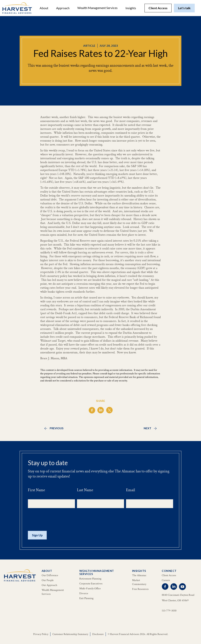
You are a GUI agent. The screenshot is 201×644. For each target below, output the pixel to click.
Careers (166, 580)
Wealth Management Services (97, 8)
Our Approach (49, 585)
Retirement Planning (90, 579)
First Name (36, 490)
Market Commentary (139, 582)
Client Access (158, 8)
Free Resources (140, 589)
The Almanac (139, 575)
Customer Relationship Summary (70, 634)
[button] (44, 8)
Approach (63, 8)
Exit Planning (86, 598)
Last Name (85, 490)
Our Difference (50, 575)
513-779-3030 (169, 611)
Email (131, 490)
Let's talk (184, 8)
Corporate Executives (91, 584)
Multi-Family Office (90, 589)
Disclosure (98, 634)
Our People (48, 580)
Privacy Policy (41, 634)
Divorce (84, 593)
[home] (17, 8)
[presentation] (58, 520)
